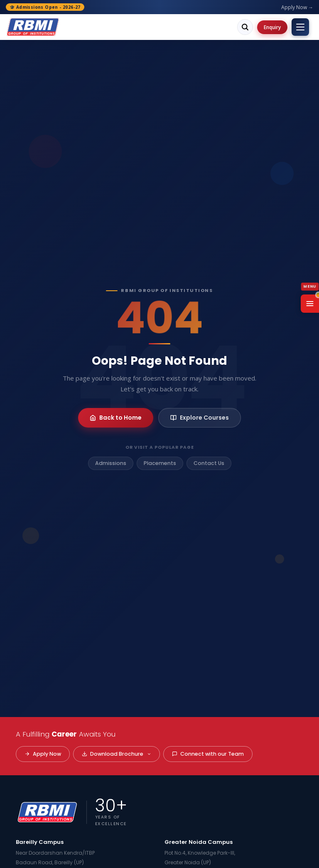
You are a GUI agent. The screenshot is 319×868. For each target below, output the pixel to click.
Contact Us (209, 463)
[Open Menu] (310, 304)
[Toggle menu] (300, 27)
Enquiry (272, 27)
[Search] (245, 27)
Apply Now (43, 754)
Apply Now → (297, 7)
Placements (160, 463)
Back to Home (116, 418)
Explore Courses (200, 418)
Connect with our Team (208, 754)
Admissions (111, 463)
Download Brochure (117, 754)
